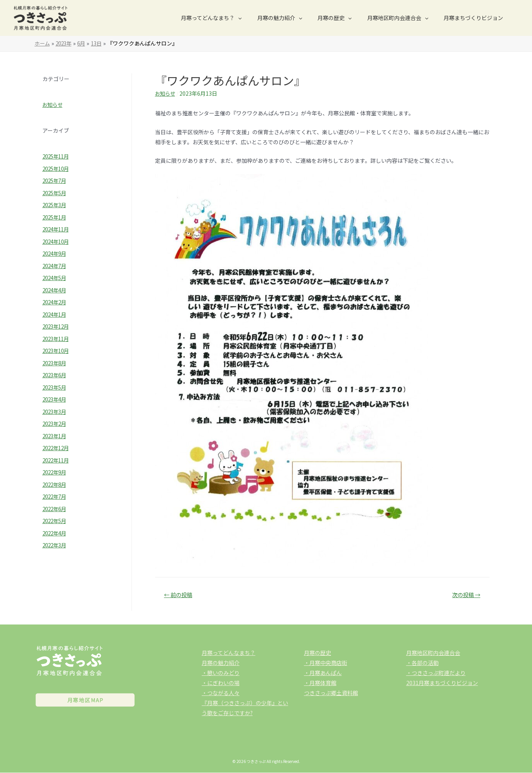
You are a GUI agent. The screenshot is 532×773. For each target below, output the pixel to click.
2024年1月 (56, 314)
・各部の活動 (422, 663)
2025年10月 (57, 169)
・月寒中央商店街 (326, 663)
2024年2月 (56, 302)
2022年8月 (56, 484)
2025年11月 (57, 156)
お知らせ (53, 105)
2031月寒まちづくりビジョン (442, 683)
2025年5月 (56, 193)
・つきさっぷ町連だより (436, 673)
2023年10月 (57, 351)
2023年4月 (56, 399)
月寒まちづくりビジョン (476, 18)
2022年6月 (56, 509)
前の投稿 (179, 595)
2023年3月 (56, 412)
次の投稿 (465, 595)
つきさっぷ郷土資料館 (331, 693)
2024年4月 (56, 290)
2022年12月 (57, 448)
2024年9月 (56, 253)
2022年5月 (56, 521)
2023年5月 (56, 387)
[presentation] (259, 18)
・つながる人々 (221, 693)
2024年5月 (56, 278)
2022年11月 (57, 460)
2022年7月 (56, 496)
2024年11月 (57, 229)
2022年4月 (56, 533)
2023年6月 (56, 375)
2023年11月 (57, 339)
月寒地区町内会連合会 (405, 18)
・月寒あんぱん (323, 673)
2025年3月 (56, 205)
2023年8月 (56, 363)
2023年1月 (56, 436)
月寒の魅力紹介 (296, 18)
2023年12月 (57, 326)
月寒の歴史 (346, 18)
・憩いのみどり (221, 673)
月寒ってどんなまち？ (232, 18)
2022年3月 (56, 545)
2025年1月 (56, 217)
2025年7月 (56, 181)
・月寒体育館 (320, 683)
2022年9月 (56, 472)
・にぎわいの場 (221, 683)
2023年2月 (56, 424)
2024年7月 (56, 266)
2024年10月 (57, 241)
